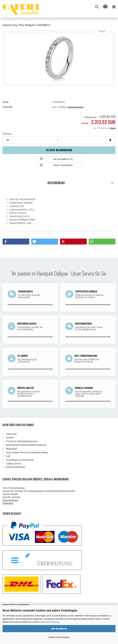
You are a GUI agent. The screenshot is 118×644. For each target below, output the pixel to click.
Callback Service (13, 464)
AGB (8, 456)
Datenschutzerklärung (49, 622)
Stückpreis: (8, 134)
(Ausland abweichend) (75, 107)
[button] (16, 242)
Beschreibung (56, 183)
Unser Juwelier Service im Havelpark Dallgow (27, 452)
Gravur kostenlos (10, 500)
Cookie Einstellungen (15, 467)
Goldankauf (8, 503)
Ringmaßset (11, 449)
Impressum (11, 434)
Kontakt (9, 438)
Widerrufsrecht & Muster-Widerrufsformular (26, 445)
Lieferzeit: (8, 107)
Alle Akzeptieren (59, 629)
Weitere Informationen (59, 637)
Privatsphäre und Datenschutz (20, 460)
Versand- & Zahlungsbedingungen (22, 441)
